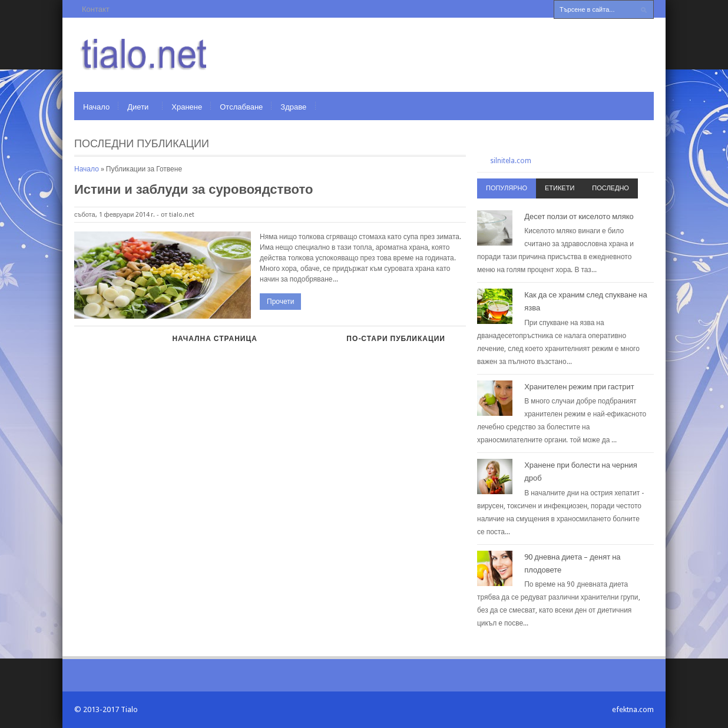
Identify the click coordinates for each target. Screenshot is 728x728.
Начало (96, 107)
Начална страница (214, 339)
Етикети (560, 188)
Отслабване (241, 107)
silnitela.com (511, 161)
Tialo (129, 709)
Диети (138, 107)
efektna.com (633, 709)
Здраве (293, 107)
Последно (610, 188)
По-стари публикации (396, 339)
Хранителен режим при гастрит (579, 387)
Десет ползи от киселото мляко (579, 216)
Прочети (280, 302)
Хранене (187, 107)
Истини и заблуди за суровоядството (193, 189)
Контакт (96, 9)
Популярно (507, 188)
